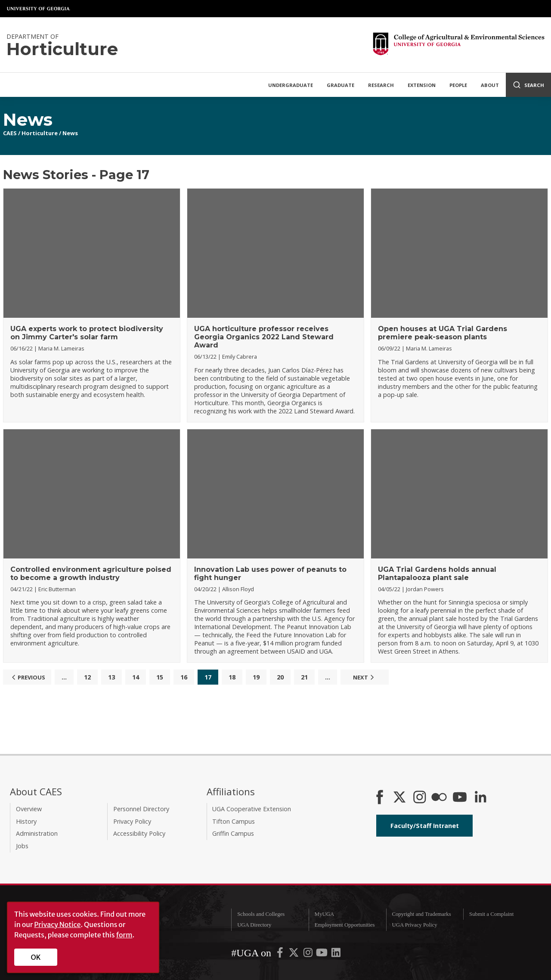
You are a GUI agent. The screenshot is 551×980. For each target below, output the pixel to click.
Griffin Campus (233, 833)
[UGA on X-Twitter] (294, 955)
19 (256, 677)
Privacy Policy (132, 821)
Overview (29, 809)
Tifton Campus (234, 821)
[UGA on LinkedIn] (336, 955)
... (64, 677)
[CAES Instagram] (420, 798)
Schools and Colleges (261, 914)
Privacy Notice (57, 924)
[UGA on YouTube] (322, 955)
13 (111, 677)
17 (208, 677)
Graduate (341, 85)
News (70, 133)
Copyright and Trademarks (421, 914)
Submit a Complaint (491, 914)
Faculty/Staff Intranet (425, 826)
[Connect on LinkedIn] (480, 798)
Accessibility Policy (139, 833)
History (26, 821)
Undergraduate (291, 85)
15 (160, 677)
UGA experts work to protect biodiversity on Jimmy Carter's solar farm (87, 333)
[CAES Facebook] (380, 798)
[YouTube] (460, 798)
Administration (37, 833)
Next (365, 677)
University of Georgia (39, 9)
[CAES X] (400, 798)
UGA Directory (254, 925)
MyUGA (325, 914)
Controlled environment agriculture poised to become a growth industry (91, 574)
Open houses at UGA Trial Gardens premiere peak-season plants (443, 333)
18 (232, 677)
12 (87, 677)
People (458, 85)
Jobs (22, 846)
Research (381, 85)
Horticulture (40, 133)
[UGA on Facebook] (281, 955)
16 (184, 677)
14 (136, 677)
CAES (10, 133)
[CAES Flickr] (439, 798)
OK (36, 957)
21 (304, 677)
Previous (27, 677)
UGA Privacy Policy (414, 925)
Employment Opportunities (345, 925)
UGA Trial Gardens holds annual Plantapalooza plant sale (437, 574)
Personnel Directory (141, 809)
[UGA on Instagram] (309, 955)
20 (280, 677)
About (490, 85)
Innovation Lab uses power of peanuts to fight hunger (270, 574)
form (124, 935)
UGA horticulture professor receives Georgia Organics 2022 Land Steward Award (264, 337)
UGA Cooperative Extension (252, 809)
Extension (422, 85)
